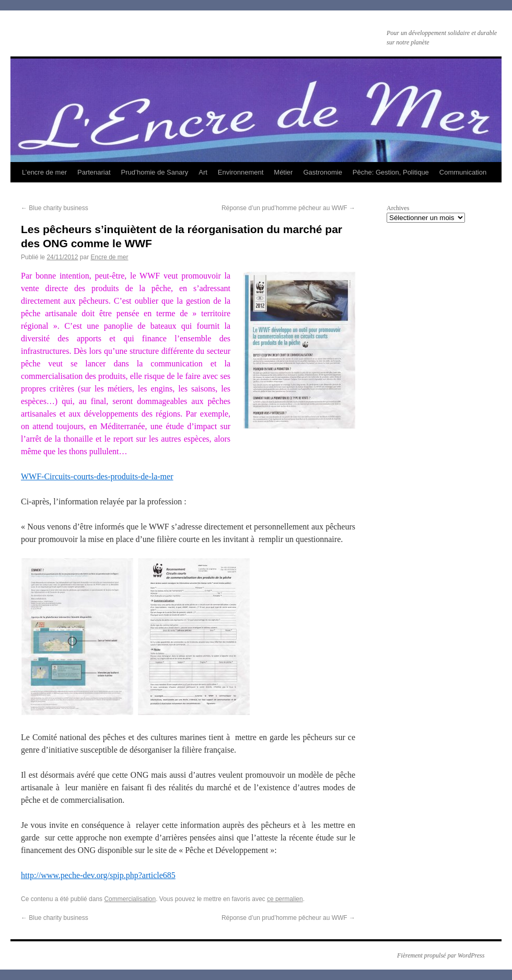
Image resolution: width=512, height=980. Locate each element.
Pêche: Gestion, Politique (391, 172)
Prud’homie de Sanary (155, 172)
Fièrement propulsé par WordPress (441, 955)
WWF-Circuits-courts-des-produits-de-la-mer (97, 476)
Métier (283, 172)
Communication (463, 172)
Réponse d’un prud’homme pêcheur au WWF (288, 208)
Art (203, 172)
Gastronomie (322, 172)
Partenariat (94, 172)
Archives (398, 208)
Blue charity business (55, 208)
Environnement (241, 172)
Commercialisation (130, 899)
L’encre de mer (44, 172)
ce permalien (285, 899)
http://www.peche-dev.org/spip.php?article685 (98, 875)
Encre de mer (109, 257)
